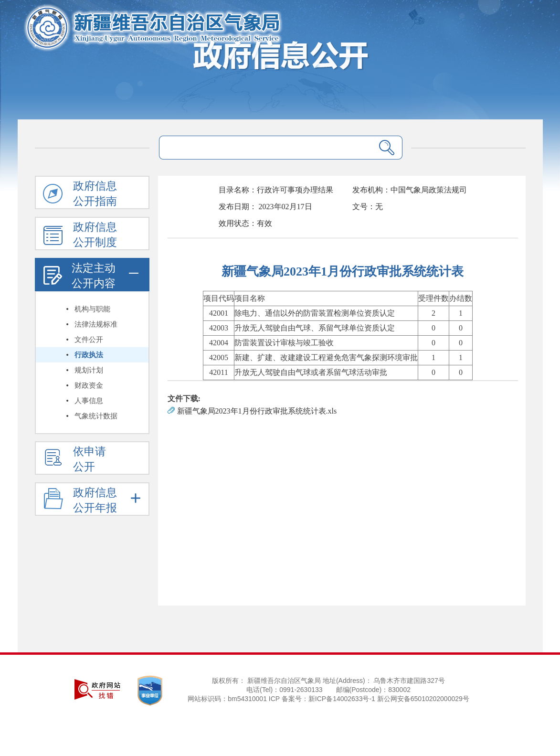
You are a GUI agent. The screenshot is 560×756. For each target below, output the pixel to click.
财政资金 (89, 385)
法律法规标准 (96, 324)
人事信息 (89, 401)
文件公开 (89, 340)
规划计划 (89, 370)
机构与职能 (92, 309)
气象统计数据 (96, 416)
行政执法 (89, 355)
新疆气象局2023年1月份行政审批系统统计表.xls (257, 411)
